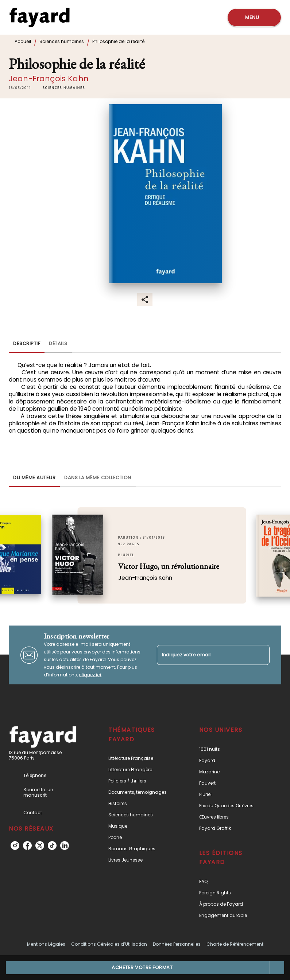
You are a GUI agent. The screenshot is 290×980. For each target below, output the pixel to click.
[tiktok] (52, 846)
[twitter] (40, 846)
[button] (64, 88)
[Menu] (254, 17)
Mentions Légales (46, 944)
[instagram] (15, 846)
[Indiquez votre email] (204, 655)
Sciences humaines (62, 41)
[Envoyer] (261, 655)
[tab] (27, 344)
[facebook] (27, 846)
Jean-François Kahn (49, 79)
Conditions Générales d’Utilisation (109, 944)
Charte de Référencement (235, 944)
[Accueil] (39, 17)
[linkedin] (65, 846)
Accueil (23, 41)
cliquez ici (90, 675)
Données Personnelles (177, 944)
